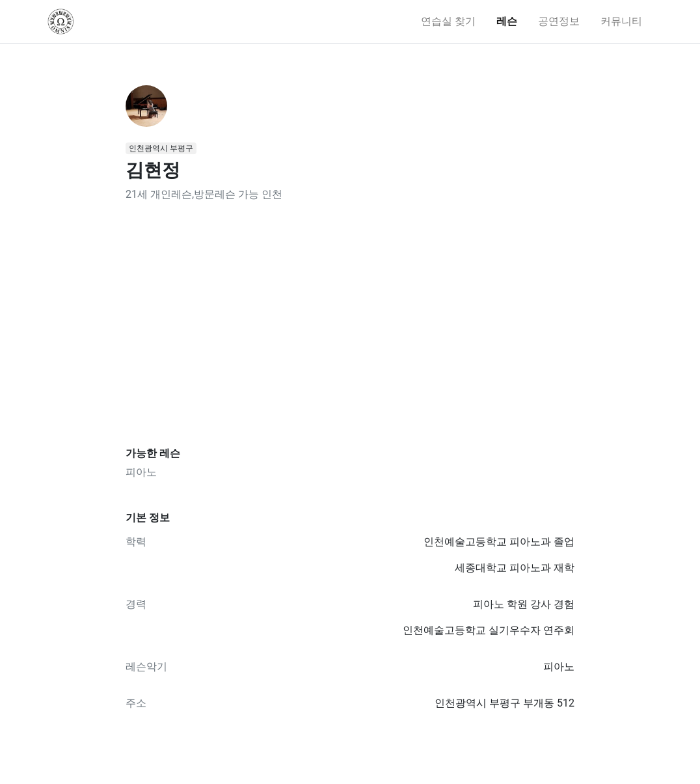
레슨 (507, 21)
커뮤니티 (621, 21)
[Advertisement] (350, 325)
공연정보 (559, 21)
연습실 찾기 (448, 21)
